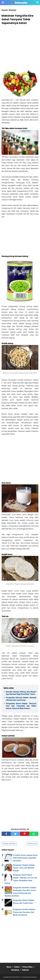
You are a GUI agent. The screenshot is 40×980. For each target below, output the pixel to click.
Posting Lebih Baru (9, 844)
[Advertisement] (20, 47)
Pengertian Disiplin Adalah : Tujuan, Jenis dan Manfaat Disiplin (24, 868)
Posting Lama (32, 844)
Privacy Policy (28, 967)
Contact (17, 967)
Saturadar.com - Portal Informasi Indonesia (25, 977)
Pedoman (25, 970)
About (9, 967)
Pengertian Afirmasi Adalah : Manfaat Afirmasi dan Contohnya (21, 699)
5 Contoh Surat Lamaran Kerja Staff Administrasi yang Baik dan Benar (25, 858)
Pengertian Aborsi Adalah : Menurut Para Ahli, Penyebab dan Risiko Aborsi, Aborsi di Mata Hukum (21, 706)
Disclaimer (15, 970)
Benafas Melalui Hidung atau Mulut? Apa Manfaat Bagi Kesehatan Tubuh (21, 693)
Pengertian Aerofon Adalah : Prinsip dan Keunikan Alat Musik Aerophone (24, 912)
